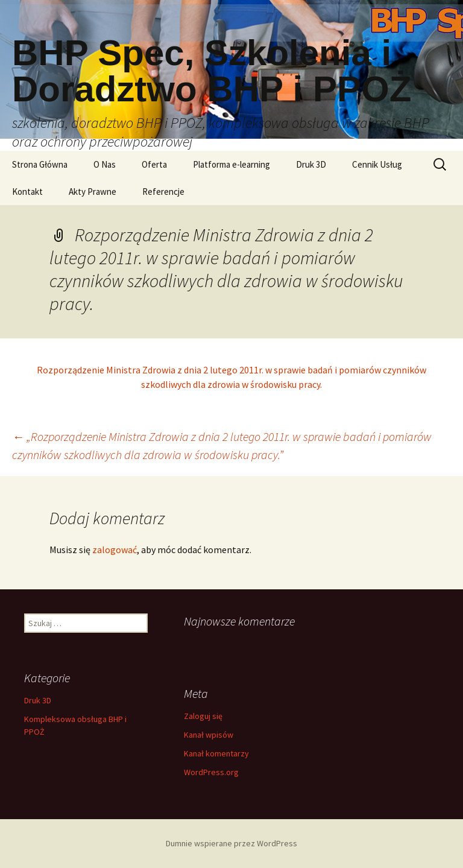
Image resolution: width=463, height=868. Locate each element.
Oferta (154, 164)
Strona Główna (40, 164)
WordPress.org (211, 772)
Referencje (163, 192)
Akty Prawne (93, 192)
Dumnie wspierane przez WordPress (231, 843)
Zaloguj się (203, 716)
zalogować (115, 550)
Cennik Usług (377, 164)
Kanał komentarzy (216, 753)
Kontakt (27, 192)
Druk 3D (311, 164)
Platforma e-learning (231, 164)
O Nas (105, 164)
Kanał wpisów (209, 735)
